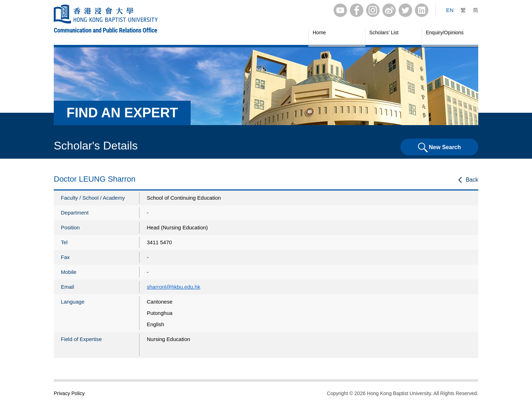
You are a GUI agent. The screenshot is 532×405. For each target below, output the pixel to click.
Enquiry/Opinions (445, 33)
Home (319, 33)
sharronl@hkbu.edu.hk (174, 287)
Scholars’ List (384, 33)
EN (450, 10)
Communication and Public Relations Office (105, 30)
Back (472, 180)
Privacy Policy (69, 393)
